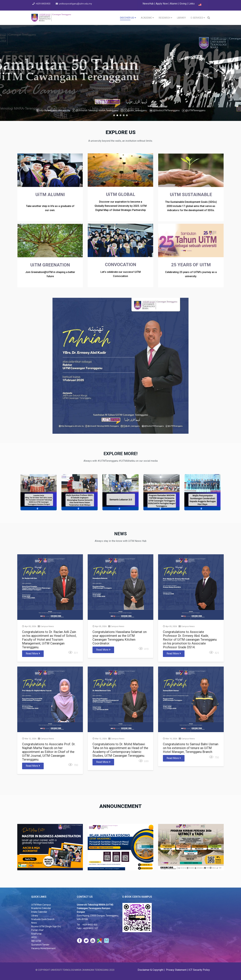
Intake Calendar (39, 912)
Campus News (48, 627)
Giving (183, 4)
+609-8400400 (43, 4)
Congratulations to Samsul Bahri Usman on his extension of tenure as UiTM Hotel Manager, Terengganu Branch (190, 747)
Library (35, 916)
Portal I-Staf (37, 930)
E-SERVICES (197, 18)
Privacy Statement (176, 970)
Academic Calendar (41, 908)
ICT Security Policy (199, 970)
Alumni (174, 4)
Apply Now (162, 4)
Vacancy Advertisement (43, 948)
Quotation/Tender (40, 945)
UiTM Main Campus (41, 905)
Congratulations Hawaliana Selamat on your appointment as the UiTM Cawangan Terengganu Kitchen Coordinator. (120, 638)
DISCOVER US (127, 18)
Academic (146, 18)
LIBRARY (181, 18)
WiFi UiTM (36, 941)
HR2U (34, 937)
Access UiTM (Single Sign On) (46, 926)
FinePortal (36, 934)
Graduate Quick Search (43, 919)
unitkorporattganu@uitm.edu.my (76, 4)
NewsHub (148, 4)
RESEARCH (164, 18)
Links (192, 4)
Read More (34, 654)
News (34, 923)
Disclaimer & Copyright (151, 970)
